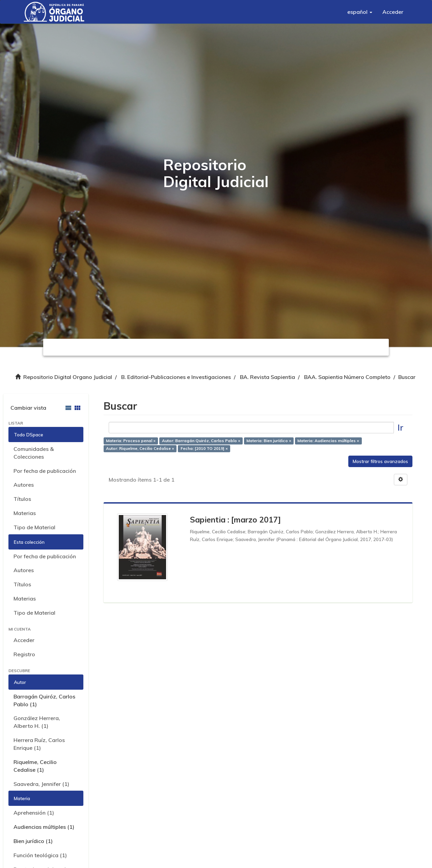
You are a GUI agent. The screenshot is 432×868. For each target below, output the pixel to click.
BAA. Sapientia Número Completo (347, 377)
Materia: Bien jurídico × (269, 441)
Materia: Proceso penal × (131, 441)
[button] (360, 12)
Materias (25, 513)
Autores (24, 485)
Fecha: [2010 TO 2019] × (204, 449)
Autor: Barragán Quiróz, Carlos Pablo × (201, 441)
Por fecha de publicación (45, 471)
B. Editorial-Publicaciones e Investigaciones (176, 377)
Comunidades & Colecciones (34, 453)
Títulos (22, 499)
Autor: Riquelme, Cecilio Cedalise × (140, 449)
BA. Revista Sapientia (267, 377)
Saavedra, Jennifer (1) (41, 784)
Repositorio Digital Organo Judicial (68, 377)
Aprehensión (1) (34, 813)
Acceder (24, 640)
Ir (400, 427)
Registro (24, 654)
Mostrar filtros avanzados (380, 461)
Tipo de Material (34, 527)
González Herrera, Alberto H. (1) (37, 722)
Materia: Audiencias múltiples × (328, 441)
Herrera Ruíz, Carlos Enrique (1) (39, 744)
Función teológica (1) (40, 855)
